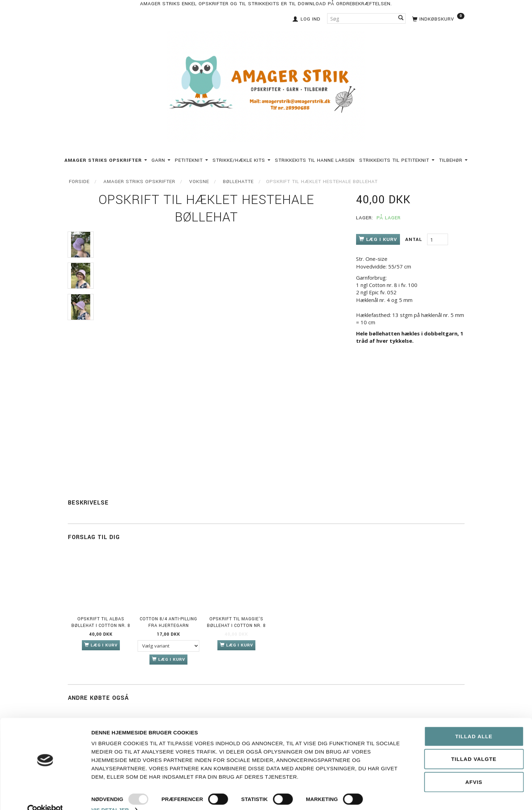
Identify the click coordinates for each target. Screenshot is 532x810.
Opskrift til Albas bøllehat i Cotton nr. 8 (101, 622)
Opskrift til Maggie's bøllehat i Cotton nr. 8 (236, 622)
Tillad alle (474, 723)
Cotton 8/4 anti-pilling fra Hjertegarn (168, 622)
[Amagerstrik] (266, 85)
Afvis (474, 768)
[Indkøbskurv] (438, 18)
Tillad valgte (474, 746)
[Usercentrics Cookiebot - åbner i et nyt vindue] (45, 796)
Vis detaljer (110, 796)
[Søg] (401, 18)
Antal (414, 239)
